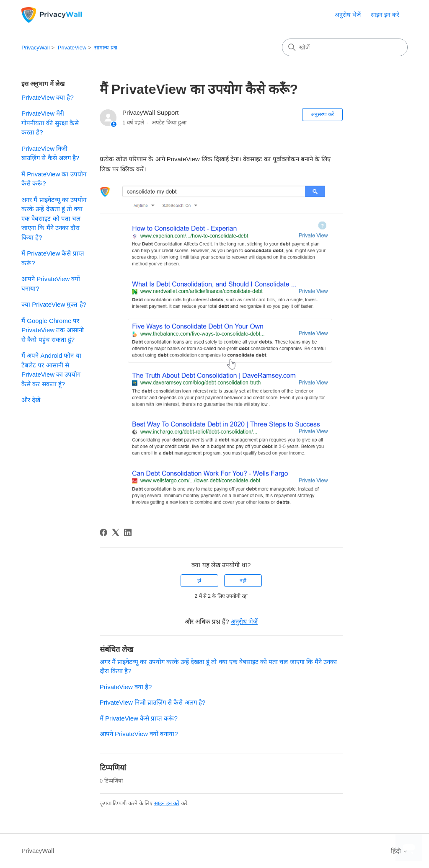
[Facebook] (103, 532)
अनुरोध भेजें (348, 15)
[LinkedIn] (128, 532)
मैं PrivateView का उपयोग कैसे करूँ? (54, 179)
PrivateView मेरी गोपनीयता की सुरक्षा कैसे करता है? (50, 123)
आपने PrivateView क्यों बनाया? (51, 284)
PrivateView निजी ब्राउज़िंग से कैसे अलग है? (50, 153)
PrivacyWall (35, 48)
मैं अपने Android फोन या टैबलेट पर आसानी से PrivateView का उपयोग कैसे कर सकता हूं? (51, 370)
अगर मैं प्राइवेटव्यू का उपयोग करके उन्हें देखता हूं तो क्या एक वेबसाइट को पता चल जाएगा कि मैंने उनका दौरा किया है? (54, 218)
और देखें (31, 400)
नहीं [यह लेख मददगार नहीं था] (243, 581)
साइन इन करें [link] (385, 15)
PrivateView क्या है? (48, 97)
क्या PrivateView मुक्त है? (54, 304)
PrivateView (72, 48)
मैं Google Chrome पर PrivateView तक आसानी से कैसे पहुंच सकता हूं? (53, 330)
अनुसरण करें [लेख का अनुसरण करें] (322, 114)
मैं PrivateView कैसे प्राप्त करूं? (53, 258)
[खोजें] (345, 47)
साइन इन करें (167, 803)
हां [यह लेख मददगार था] (199, 581)
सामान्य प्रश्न (106, 48)
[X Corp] (116, 532)
